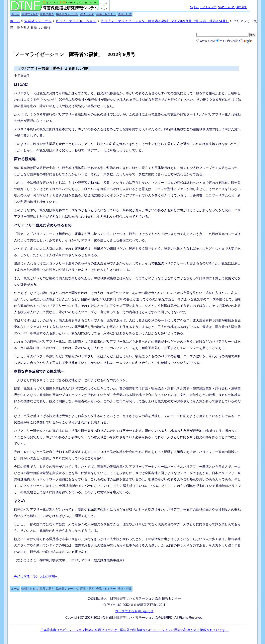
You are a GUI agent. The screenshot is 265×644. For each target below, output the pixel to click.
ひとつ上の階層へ (45, 576)
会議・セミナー (106, 14)
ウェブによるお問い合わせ (134, 611)
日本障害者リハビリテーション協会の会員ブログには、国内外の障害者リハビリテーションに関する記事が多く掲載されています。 (134, 630)
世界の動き (47, 14)
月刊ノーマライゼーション (76, 21)
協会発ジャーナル (67, 14)
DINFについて (226, 7)
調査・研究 (87, 14)
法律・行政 (125, 14)
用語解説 (241, 7)
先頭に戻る (22, 576)
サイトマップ (208, 7)
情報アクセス (30, 14)
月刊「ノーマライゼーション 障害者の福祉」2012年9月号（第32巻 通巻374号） (165, 21)
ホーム (15, 14)
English (194, 7)
